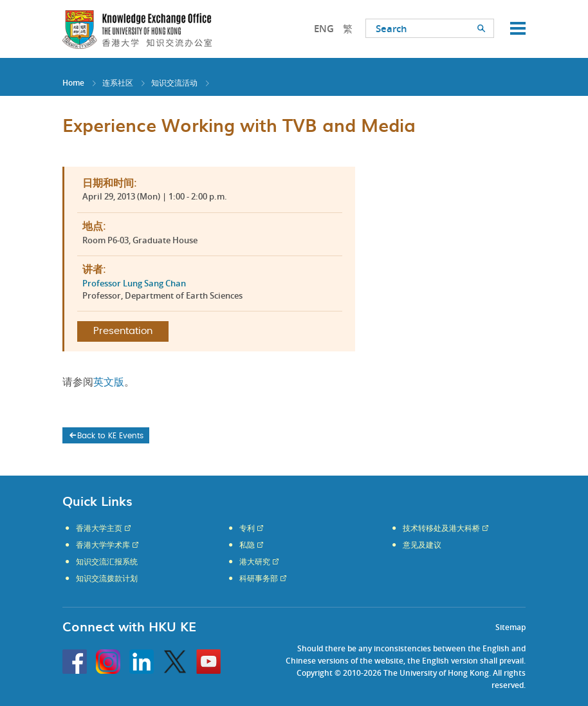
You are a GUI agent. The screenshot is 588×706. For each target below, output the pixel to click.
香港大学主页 (99, 528)
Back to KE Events (106, 436)
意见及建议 (422, 545)
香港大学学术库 (103, 545)
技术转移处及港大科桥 (441, 528)
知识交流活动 (174, 83)
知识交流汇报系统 (107, 562)
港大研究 (255, 562)
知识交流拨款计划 (107, 579)
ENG (324, 29)
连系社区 (118, 83)
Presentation (123, 331)
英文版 (109, 382)
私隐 (247, 545)
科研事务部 (259, 579)
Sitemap (510, 627)
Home (73, 83)
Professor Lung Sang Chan (134, 283)
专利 (247, 528)
